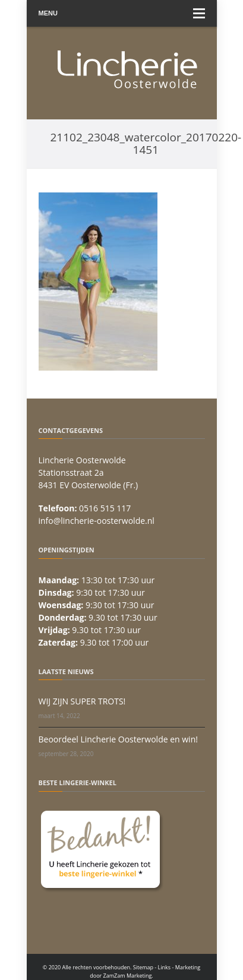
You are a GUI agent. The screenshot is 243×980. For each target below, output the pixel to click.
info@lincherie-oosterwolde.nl (97, 521)
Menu (122, 13)
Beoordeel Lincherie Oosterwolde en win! (118, 739)
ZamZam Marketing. (128, 976)
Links (165, 967)
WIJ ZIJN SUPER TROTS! (82, 701)
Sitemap (143, 967)
